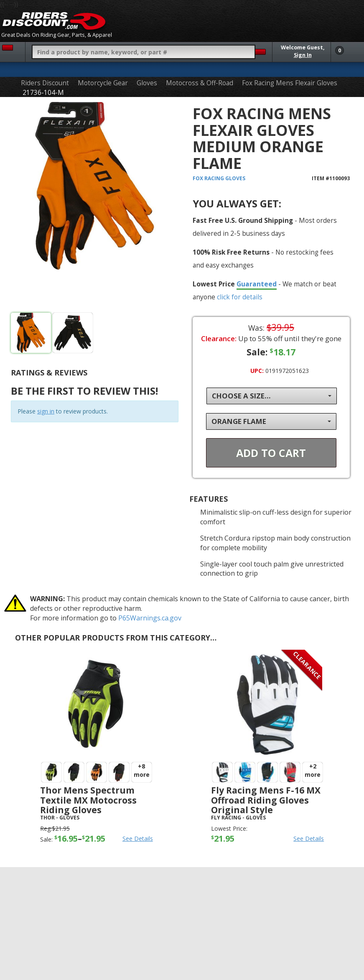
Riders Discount (45, 83)
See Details (138, 838)
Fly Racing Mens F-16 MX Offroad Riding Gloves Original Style (266, 800)
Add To (271, 453)
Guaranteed (257, 284)
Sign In (303, 55)
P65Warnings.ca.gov (150, 618)
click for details (240, 297)
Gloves (147, 83)
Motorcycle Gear (103, 83)
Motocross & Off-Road (200, 83)
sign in (46, 411)
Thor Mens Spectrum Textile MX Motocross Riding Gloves (88, 800)
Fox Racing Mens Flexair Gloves (290, 83)
